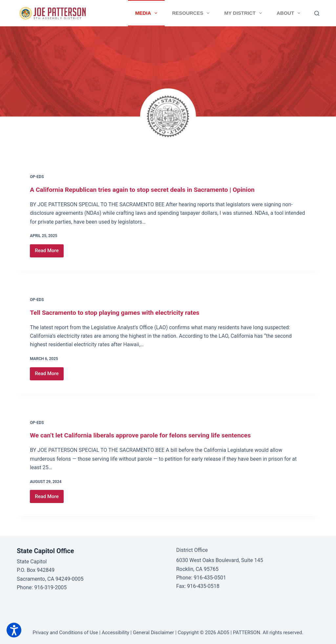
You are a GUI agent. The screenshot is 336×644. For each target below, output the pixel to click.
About (290, 13)
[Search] (317, 13)
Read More (49, 252)
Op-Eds (37, 177)
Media (147, 13)
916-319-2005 (50, 587)
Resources (192, 13)
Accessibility (115, 633)
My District (244, 13)
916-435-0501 (210, 578)
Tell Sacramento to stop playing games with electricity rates (118, 312)
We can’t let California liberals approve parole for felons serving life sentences (145, 435)
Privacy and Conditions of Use (65, 633)
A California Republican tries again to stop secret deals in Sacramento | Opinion (147, 190)
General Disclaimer (153, 633)
